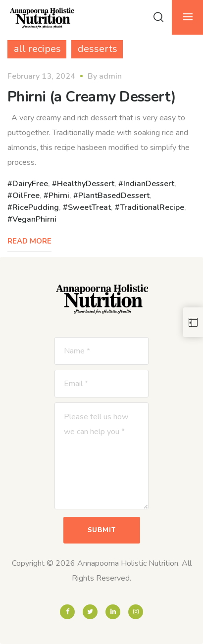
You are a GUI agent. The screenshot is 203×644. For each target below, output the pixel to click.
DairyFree (30, 184)
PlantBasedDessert (114, 196)
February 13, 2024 (41, 76)
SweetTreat (89, 207)
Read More (29, 241)
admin (110, 76)
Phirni (59, 196)
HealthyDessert (86, 184)
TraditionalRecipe (152, 207)
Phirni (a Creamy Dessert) (92, 97)
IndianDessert (149, 184)
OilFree (26, 196)
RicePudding (36, 207)
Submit (102, 530)
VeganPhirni (34, 219)
